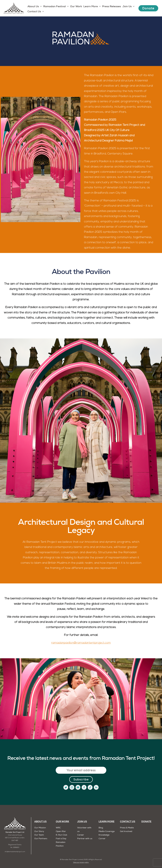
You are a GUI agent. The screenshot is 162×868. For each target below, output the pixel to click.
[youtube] (78, 787)
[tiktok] (90, 787)
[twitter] (66, 787)
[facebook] (84, 787)
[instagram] (72, 787)
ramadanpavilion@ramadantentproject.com (81, 643)
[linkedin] (96, 787)
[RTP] (15, 818)
